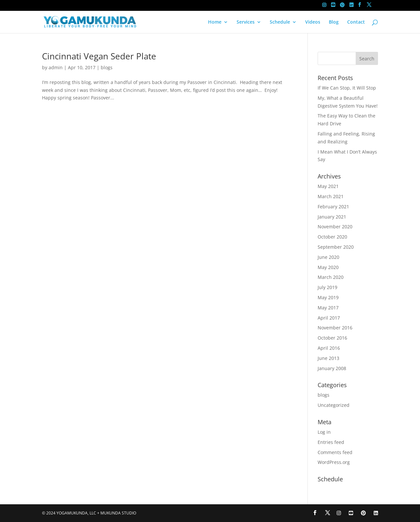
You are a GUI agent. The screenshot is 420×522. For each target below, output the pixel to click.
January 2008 (332, 368)
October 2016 (332, 338)
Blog (334, 22)
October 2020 (332, 237)
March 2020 (331, 277)
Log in (324, 432)
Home (215, 22)
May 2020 (328, 267)
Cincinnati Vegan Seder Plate (99, 56)
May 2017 (328, 308)
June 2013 (328, 358)
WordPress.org (334, 462)
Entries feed (331, 442)
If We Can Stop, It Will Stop (347, 88)
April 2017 (329, 318)
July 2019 (327, 287)
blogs (107, 67)
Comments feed (335, 452)
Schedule (280, 22)
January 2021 (332, 217)
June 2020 (328, 257)
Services (246, 22)
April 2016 (329, 348)
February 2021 (333, 207)
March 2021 (331, 196)
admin (56, 67)
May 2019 (328, 297)
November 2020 (335, 227)
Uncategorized (334, 405)
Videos (313, 22)
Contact (356, 22)
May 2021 (328, 186)
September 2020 (336, 247)
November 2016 (335, 328)
